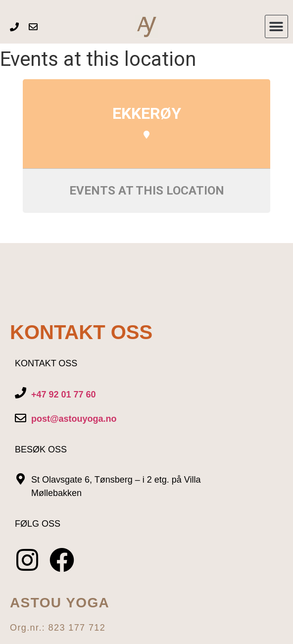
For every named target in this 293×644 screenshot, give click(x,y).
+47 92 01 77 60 (64, 395)
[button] (276, 26)
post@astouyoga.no (74, 419)
